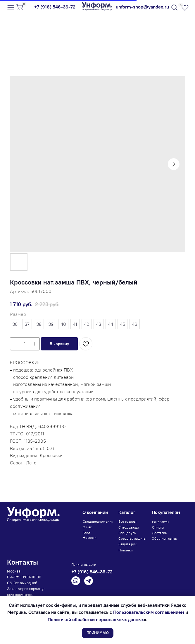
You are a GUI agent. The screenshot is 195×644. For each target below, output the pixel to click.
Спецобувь (127, 533)
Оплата (158, 527)
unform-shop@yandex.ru (142, 7)
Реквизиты (161, 522)
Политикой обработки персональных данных (96, 620)
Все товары (127, 522)
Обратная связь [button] (164, 539)
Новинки (126, 550)
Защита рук (127, 544)
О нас (87, 527)
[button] (59, 344)
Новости (90, 538)
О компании (95, 512)
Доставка (159, 533)
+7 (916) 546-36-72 (55, 7)
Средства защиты (132, 539)
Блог (87, 533)
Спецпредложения (98, 522)
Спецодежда (129, 527)
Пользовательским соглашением (149, 612)
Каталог (127, 512)
